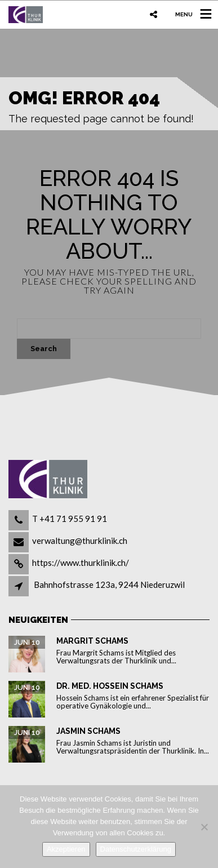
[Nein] (204, 827)
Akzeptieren (66, 849)
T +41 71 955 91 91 (70, 519)
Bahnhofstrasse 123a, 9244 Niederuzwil (109, 584)
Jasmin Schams (88, 731)
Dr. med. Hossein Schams (110, 686)
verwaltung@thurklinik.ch (80, 541)
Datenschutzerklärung (136, 849)
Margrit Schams (92, 641)
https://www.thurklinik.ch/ (81, 563)
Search (44, 349)
